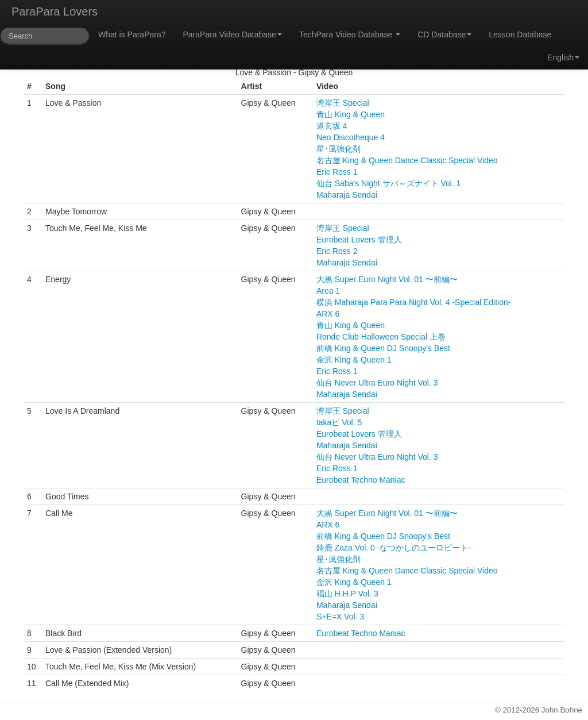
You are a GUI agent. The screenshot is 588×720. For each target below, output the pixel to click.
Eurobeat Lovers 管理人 (359, 240)
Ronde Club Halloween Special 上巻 (381, 337)
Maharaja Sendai (347, 195)
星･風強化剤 (339, 149)
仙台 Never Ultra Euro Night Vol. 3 (377, 383)
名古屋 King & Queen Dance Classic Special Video (407, 160)
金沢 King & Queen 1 (354, 360)
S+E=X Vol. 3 (340, 617)
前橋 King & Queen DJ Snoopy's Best (383, 348)
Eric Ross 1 (337, 172)
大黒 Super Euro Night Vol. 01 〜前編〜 (387, 279)
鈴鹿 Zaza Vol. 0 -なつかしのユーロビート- (394, 548)
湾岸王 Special (343, 103)
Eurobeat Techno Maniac (361, 480)
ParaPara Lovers (55, 11)
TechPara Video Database (350, 34)
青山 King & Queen (351, 114)
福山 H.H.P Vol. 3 (347, 594)
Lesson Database (520, 34)
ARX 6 (328, 314)
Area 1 (328, 291)
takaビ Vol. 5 (339, 422)
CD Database (444, 34)
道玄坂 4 (332, 126)
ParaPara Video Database (233, 34)
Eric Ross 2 (337, 251)
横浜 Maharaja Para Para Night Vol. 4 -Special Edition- (414, 302)
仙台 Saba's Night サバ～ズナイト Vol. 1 (389, 183)
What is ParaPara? (132, 34)
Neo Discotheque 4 (351, 137)
